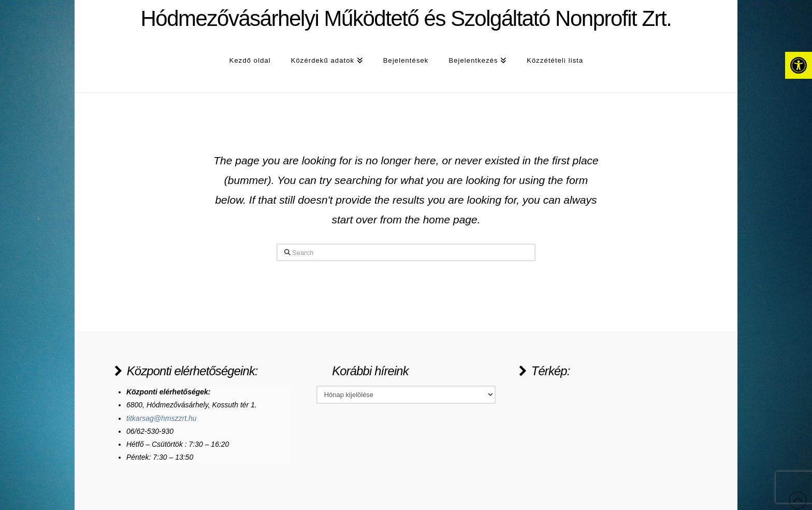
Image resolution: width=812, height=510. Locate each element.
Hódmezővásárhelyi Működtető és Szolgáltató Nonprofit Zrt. (406, 19)
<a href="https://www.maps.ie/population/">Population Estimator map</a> (597, 424)
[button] (799, 65)
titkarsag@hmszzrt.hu (162, 418)
